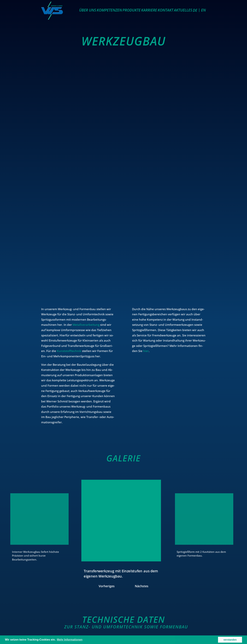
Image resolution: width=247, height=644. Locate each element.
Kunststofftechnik (69, 351)
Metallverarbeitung (86, 325)
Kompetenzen (109, 10)
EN (203, 10)
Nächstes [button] (142, 585)
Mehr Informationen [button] (70, 640)
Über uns (88, 10)
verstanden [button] (230, 640)
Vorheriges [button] (107, 585)
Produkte (131, 10)
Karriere (149, 10)
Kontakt (165, 10)
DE (195, 10)
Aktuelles (183, 10)
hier (146, 351)
